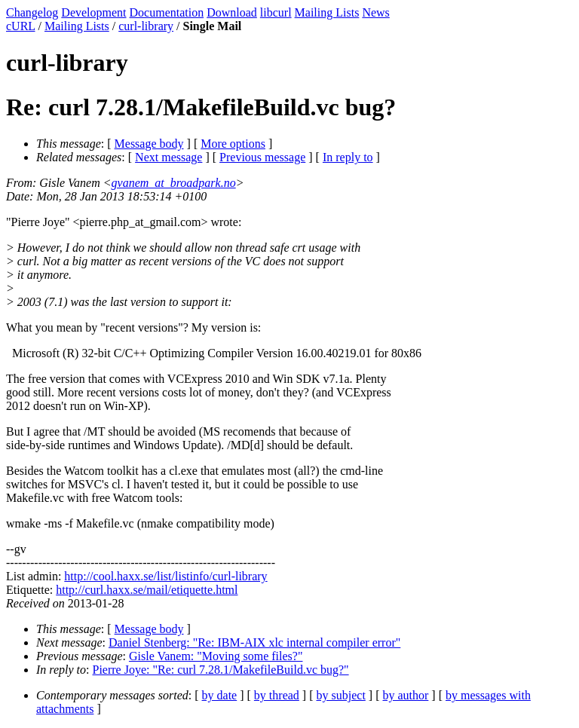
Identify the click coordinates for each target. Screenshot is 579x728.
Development (93, 12)
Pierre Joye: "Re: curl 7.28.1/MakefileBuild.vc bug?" (221, 670)
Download (232, 12)
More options (233, 144)
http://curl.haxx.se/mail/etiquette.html (147, 590)
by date (220, 695)
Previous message (262, 157)
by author (405, 695)
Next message (168, 157)
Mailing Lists (327, 12)
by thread (277, 695)
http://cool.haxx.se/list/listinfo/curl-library (165, 576)
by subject (341, 695)
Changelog (32, 12)
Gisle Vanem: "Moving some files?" (216, 656)
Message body (149, 144)
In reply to (348, 157)
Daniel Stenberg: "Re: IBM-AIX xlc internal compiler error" (254, 642)
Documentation (167, 12)
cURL (21, 26)
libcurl (276, 12)
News (375, 12)
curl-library (146, 26)
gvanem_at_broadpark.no (174, 183)
